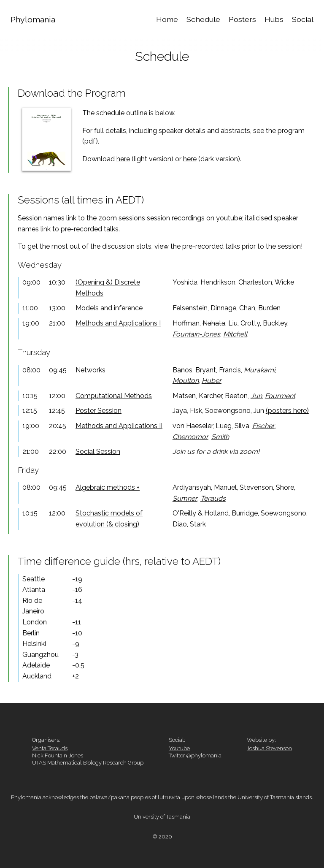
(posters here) (287, 411)
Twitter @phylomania (195, 755)
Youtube (179, 748)
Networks (90, 370)
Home (167, 19)
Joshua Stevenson (269, 748)
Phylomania (33, 20)
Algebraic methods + (108, 487)
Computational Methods (114, 396)
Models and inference (109, 308)
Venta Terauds (50, 748)
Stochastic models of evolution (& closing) (109, 519)
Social (303, 19)
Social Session (98, 452)
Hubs (274, 19)
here (123, 159)
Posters (242, 19)
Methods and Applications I (118, 323)
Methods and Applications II (119, 426)
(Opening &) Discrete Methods (108, 288)
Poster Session (99, 411)
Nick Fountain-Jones (58, 755)
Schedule (203, 19)
